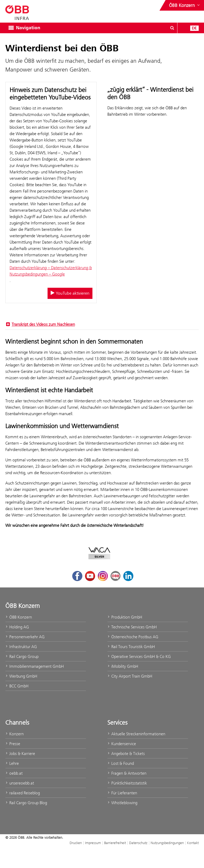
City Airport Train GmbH (130, 676)
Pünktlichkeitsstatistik (127, 783)
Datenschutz (138, 843)
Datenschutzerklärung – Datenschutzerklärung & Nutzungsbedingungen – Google (51, 271)
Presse (13, 744)
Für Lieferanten (122, 793)
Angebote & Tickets (126, 754)
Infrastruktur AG (21, 647)
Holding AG (17, 627)
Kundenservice (122, 744)
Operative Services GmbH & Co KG (139, 656)
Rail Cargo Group (22, 656)
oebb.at (14, 773)
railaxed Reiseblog (23, 793)
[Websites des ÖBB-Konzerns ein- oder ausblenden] (185, 5)
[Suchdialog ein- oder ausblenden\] (172, 28)
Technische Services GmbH (132, 627)
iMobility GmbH (123, 666)
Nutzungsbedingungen (167, 843)
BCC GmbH (17, 686)
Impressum (93, 843)
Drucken (76, 843)
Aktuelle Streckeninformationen (136, 734)
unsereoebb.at (20, 783)
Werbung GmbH (21, 676)
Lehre (12, 763)
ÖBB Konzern (19, 617)
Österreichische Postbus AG (133, 637)
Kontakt (193, 843)
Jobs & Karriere (20, 754)
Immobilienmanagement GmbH (35, 666)
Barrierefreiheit (115, 843)
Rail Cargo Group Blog (26, 803)
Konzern (14, 734)
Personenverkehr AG (25, 637)
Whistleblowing (122, 803)
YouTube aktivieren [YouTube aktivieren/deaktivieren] (70, 293)
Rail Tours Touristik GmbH (131, 647)
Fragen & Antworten (127, 773)
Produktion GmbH (125, 617)
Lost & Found (121, 763)
